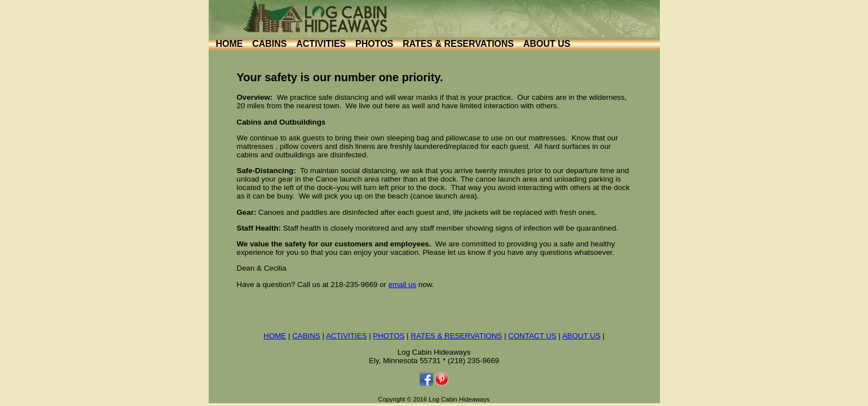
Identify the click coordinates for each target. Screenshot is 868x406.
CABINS (269, 44)
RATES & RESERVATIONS (458, 44)
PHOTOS (374, 44)
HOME (230, 44)
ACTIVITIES (321, 44)
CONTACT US (532, 336)
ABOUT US (547, 44)
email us (402, 284)
